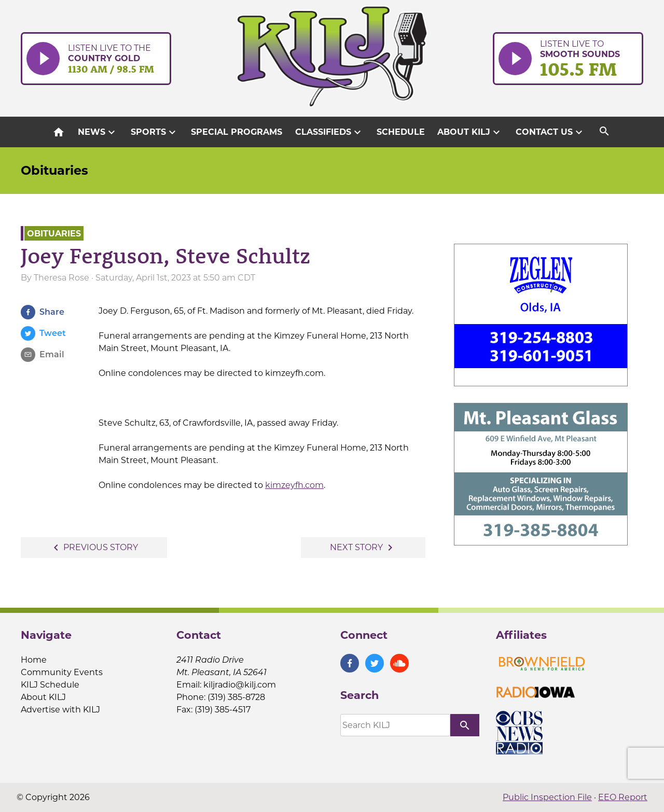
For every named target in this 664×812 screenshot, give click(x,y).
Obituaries (54, 170)
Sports (155, 132)
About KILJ (470, 132)
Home (34, 660)
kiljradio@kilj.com (240, 685)
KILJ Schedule (50, 685)
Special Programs (237, 132)
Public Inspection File (547, 797)
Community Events (62, 672)
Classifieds (329, 132)
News (98, 132)
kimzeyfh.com (294, 485)
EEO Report (623, 797)
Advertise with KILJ (60, 710)
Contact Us (550, 132)
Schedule (401, 132)
